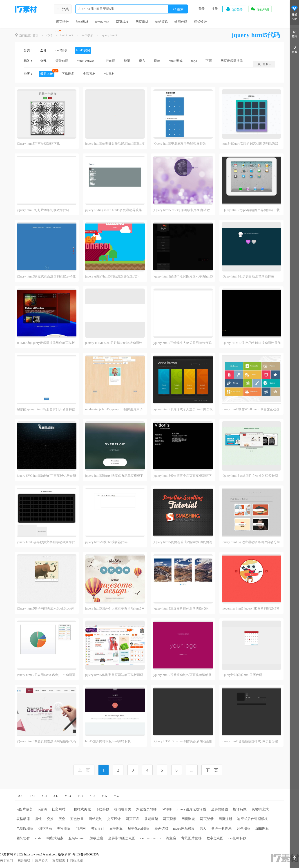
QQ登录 (234, 9)
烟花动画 (45, 829)
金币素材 (89, 74)
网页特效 (63, 22)
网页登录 (207, 819)
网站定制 (95, 819)
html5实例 (87, 35)
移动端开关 (123, 809)
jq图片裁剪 (25, 809)
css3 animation (151, 838)
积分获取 (24, 860)
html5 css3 (102, 22)
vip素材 (109, 74)
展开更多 (264, 64)
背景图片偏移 (191, 838)
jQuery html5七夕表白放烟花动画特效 (248, 277)
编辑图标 (262, 829)
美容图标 (64, 829)
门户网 (81, 829)
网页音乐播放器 (232, 61)
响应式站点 (55, 838)
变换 (50, 819)
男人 (203, 829)
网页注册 (225, 819)
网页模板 (122, 22)
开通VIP (295, 13)
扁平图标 (116, 829)
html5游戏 (176, 61)
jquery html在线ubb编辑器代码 (106, 542)
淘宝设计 (97, 829)
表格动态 (23, 819)
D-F (33, 796)
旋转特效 (240, 809)
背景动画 (62, 61)
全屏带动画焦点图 (122, 838)
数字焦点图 (215, 838)
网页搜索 (170, 819)
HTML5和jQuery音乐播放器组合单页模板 (46, 343)
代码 (49, 35)
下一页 (212, 770)
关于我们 (6, 860)
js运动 (42, 809)
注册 (215, 9)
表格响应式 (260, 809)
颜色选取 (161, 829)
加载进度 (96, 838)
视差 (157, 61)
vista (38, 838)
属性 (38, 819)
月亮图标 (244, 829)
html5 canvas (86, 61)
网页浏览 (188, 819)
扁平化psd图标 (139, 829)
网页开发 (133, 819)
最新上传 (47, 74)
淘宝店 (171, 838)
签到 (295, 34)
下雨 (209, 61)
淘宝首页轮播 (146, 809)
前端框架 (151, 819)
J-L (56, 796)
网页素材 (142, 22)
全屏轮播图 (220, 809)
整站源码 (161, 22)
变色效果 (77, 819)
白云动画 (109, 61)
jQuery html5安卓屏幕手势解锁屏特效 (180, 144)
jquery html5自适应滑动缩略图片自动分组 (251, 542)
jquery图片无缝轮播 (191, 809)
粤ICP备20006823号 (86, 854)
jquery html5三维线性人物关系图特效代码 (182, 343)
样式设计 (200, 22)
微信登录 (260, 9)
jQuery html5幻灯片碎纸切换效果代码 (43, 210)
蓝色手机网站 (222, 829)
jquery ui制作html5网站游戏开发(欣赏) (112, 277)
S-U (92, 796)
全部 (43, 50)
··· (57, 31)
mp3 (194, 61)
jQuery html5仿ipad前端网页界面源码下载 (251, 210)
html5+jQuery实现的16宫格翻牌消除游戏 (250, 144)
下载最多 (68, 74)
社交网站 (59, 809)
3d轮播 (167, 809)
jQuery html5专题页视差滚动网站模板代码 (46, 741)
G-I (45, 796)
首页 (36, 35)
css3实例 (61, 50)
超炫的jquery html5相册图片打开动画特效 (46, 409)
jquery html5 (109, 35)
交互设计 (114, 819)
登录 (201, 9)
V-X (104, 796)
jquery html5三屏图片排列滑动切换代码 (181, 609)
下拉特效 (103, 809)
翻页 (127, 61)
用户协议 (41, 860)
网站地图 (76, 860)
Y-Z (116, 796)
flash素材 (82, 22)
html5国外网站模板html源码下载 (108, 741)
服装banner (76, 838)
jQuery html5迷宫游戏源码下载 (38, 144)
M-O (68, 796)
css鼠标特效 (237, 838)
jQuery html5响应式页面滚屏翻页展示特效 (46, 277)
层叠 (62, 819)
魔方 (142, 61)
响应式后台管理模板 (252, 819)
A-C (21, 796)
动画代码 (181, 22)
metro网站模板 (184, 829)
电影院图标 (25, 829)
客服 (295, 49)
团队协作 (23, 838)
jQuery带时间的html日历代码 (242, 675)
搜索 (178, 9)
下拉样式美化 (81, 809)
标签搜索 (59, 860)
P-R (80, 796)
